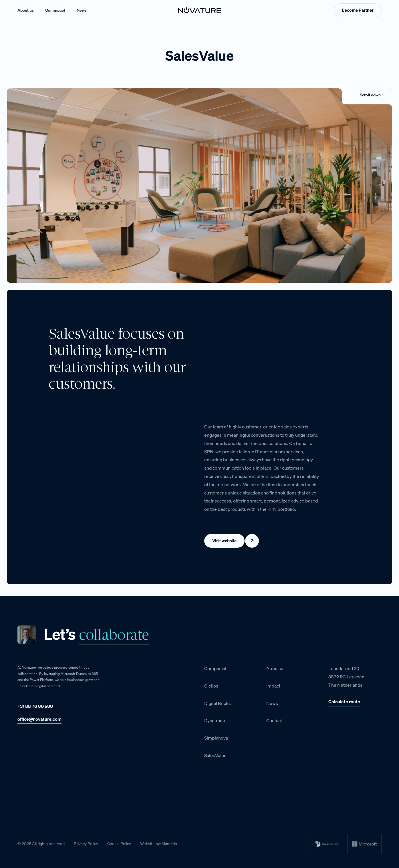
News (82, 10)
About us (26, 10)
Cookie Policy (119, 844)
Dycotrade (215, 720)
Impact (273, 686)
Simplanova (216, 738)
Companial (215, 668)
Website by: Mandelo (159, 844)
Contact (274, 720)
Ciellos (211, 686)
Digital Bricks (218, 703)
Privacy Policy (86, 844)
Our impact (55, 10)
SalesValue (215, 755)
